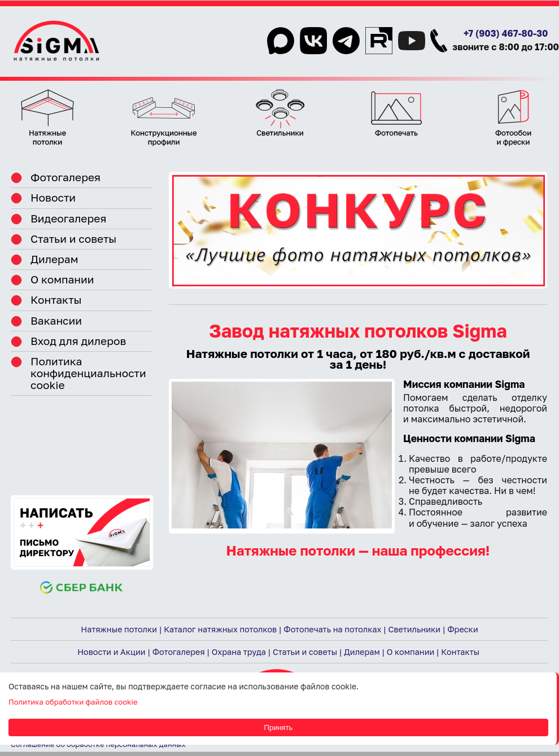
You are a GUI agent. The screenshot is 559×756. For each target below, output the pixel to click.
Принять (279, 727)
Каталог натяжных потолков (220, 629)
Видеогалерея (68, 218)
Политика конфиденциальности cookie (88, 373)
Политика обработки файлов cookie (73, 702)
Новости (53, 197)
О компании (62, 279)
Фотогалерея (65, 177)
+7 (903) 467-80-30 (506, 33)
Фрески (462, 629)
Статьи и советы (73, 239)
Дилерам (54, 259)
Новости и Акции (111, 652)
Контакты (56, 300)
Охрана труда (239, 652)
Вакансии (56, 320)
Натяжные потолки (119, 629)
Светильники (415, 629)
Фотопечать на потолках (332, 629)
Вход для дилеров (78, 341)
